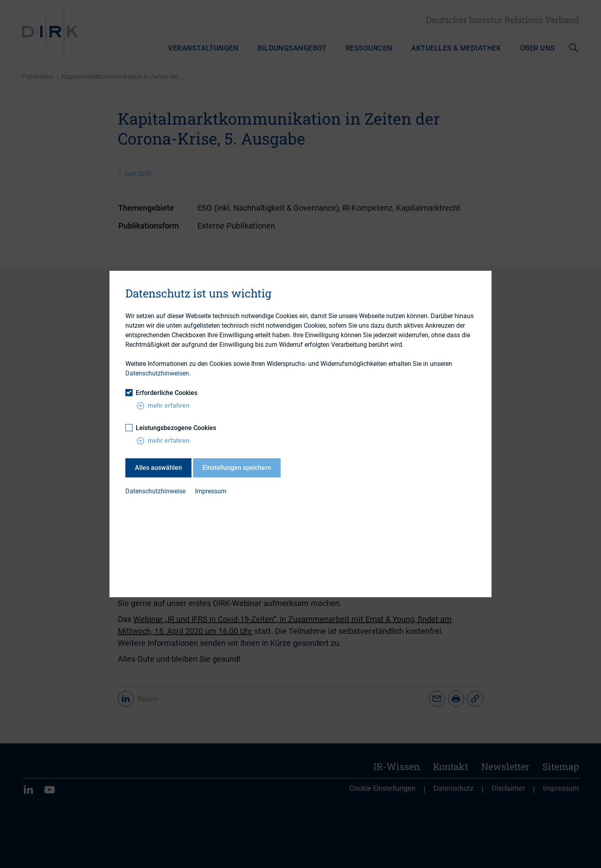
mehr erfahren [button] (163, 405)
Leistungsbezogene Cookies (171, 427)
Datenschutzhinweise (155, 491)
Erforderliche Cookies (161, 392)
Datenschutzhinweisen (157, 373)
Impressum (211, 491)
